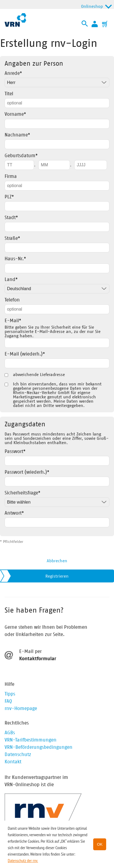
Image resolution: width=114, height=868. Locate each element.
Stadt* (11, 218)
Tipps (10, 694)
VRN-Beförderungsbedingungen (38, 747)
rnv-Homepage (21, 709)
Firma (11, 177)
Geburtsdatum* (21, 156)
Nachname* (17, 135)
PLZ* (9, 197)
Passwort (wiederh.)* (27, 472)
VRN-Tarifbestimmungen (31, 740)
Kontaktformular (38, 659)
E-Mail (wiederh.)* (25, 354)
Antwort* (14, 513)
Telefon (12, 300)
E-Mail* (13, 321)
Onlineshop (92, 6)
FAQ (8, 701)
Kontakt (13, 762)
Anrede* (13, 73)
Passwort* (15, 452)
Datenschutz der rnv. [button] (23, 860)
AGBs (10, 733)
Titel (9, 94)
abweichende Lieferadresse (39, 375)
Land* (11, 280)
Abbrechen (57, 561)
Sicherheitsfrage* (22, 493)
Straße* (12, 238)
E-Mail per (30, 652)
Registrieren (57, 576)
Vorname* (15, 114)
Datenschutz (18, 755)
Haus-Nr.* (15, 259)
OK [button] (100, 844)
